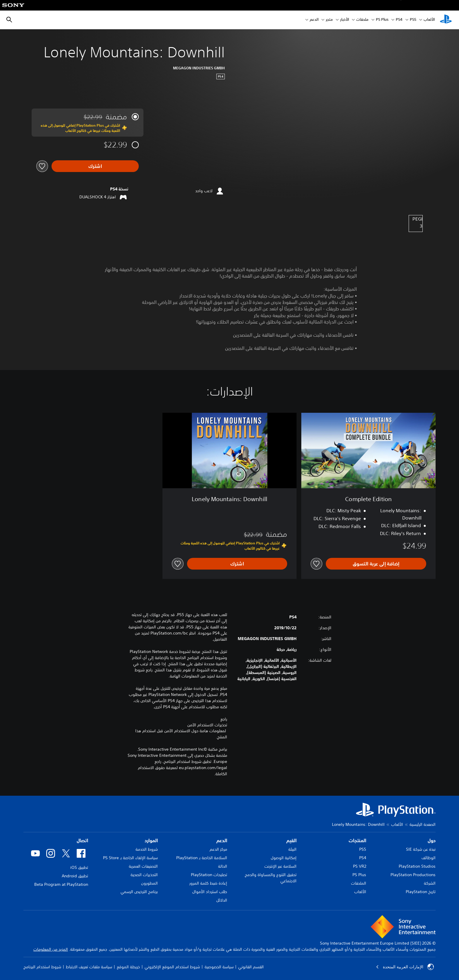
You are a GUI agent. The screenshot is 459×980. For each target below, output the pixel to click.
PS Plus (382, 20)
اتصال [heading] (82, 840)
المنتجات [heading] (357, 840)
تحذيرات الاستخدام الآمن (207, 725)
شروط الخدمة (147, 849)
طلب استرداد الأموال (210, 892)
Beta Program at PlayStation (61, 884)
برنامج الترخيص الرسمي (139, 892)
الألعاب (429, 20)
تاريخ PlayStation (421, 892)
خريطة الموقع (128, 967)
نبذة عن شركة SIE (421, 849)
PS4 (399, 20)
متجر (329, 20)
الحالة (223, 866)
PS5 (363, 849)
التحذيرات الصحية (144, 875)
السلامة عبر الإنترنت (280, 866)
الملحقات (359, 883)
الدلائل (222, 900)
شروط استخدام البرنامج (42, 967)
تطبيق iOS (79, 867)
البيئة (292, 849)
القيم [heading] (291, 840)
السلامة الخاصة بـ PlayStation (202, 858)
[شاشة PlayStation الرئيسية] (446, 20)
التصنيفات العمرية (143, 866)
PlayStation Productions (413, 875)
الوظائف (429, 858)
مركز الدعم (218, 849)
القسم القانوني (251, 967)
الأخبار (345, 20)
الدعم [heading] (222, 840)
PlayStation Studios (417, 866)
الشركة (430, 883)
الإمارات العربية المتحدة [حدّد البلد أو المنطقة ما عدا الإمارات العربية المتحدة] (405, 967)
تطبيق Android (75, 876)
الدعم (314, 20)
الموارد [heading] (151, 840)
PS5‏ (413, 20)
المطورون (149, 883)
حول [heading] (432, 840)
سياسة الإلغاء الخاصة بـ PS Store (130, 858)
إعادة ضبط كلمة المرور (208, 883)
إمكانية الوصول (284, 858)
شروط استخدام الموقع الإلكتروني (172, 967)
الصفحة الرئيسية (423, 824)
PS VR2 (360, 866)
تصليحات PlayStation (209, 875)
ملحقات (362, 20)
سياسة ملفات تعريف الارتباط (89, 967)
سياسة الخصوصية (219, 967)
